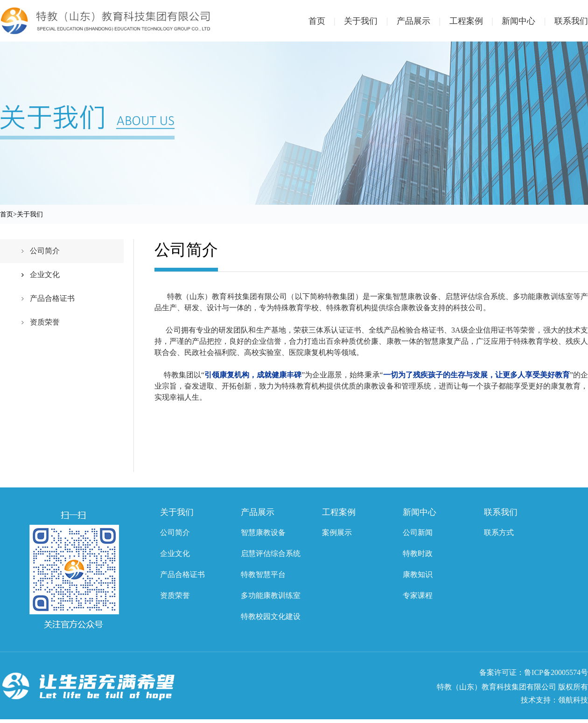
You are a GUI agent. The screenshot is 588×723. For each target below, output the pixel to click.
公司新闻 (418, 532)
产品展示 (423, 21)
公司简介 (45, 251)
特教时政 (418, 553)
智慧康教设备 (263, 532)
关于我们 (370, 21)
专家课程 (418, 595)
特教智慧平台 (263, 574)
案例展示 (337, 532)
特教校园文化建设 (271, 616)
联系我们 (571, 21)
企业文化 (45, 275)
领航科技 (573, 700)
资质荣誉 (45, 322)
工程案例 (476, 21)
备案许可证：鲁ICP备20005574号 (534, 672)
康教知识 (418, 574)
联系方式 (499, 532)
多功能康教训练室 (271, 595)
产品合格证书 (52, 298)
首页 (326, 21)
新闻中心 (528, 21)
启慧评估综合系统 (271, 553)
